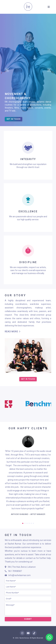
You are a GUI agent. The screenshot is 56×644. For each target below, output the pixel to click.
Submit (28, 619)
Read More (13, 332)
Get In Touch (14, 119)
